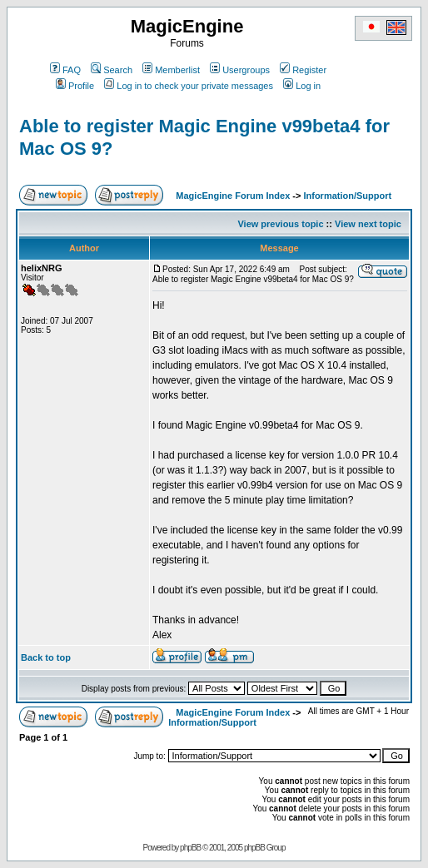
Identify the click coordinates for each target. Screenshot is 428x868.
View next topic (368, 224)
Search (112, 70)
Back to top (46, 657)
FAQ (65, 70)
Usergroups (240, 70)
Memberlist (171, 70)
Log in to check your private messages (189, 86)
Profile (75, 86)
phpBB (190, 848)
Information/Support (347, 196)
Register (303, 70)
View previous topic (280, 224)
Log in (302, 86)
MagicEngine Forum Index (233, 196)
